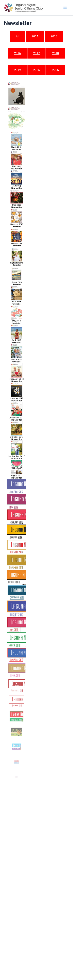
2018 (55, 53)
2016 (18, 53)
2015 (54, 36)
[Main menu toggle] (65, 8)
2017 (37, 53)
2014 (35, 36)
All (17, 36)
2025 (37, 70)
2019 (18, 70)
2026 (55, 70)
